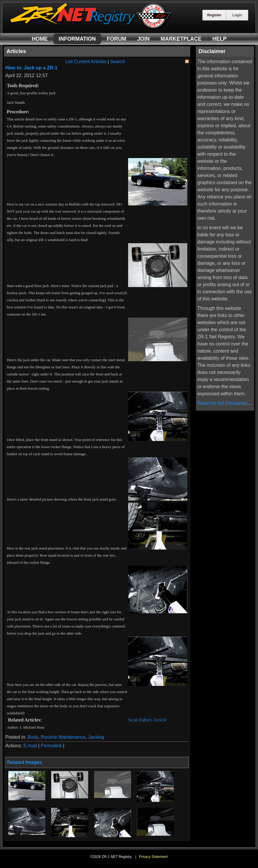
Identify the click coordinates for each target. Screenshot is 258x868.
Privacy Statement (153, 857)
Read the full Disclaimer (222, 403)
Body (33, 737)
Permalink (51, 746)
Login (237, 15)
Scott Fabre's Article (147, 720)
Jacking (96, 737)
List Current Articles (86, 62)
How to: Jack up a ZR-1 (31, 68)
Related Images (24, 762)
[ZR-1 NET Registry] (91, 28)
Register (214, 15)
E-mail (30, 746)
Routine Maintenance (63, 737)
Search (118, 62)
